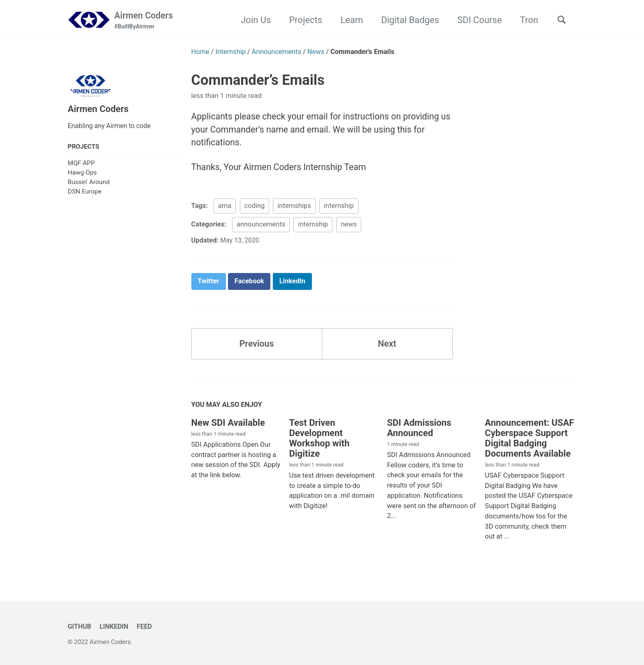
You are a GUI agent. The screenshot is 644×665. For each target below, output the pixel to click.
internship (339, 209)
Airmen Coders (146, 21)
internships (294, 209)
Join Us (253, 20)
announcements (261, 227)
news (349, 227)
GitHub (80, 626)
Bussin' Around (89, 184)
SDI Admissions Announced (419, 433)
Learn (349, 20)
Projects (303, 20)
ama (225, 209)
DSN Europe (85, 194)
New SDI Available (228, 428)
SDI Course (477, 20)
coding (255, 209)
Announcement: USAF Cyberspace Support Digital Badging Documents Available (529, 443)
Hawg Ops (83, 175)
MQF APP (81, 165)
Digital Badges (407, 20)
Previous (257, 348)
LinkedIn (115, 626)
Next (387, 348)
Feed (146, 626)
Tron (526, 20)
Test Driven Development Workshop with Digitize (319, 443)
